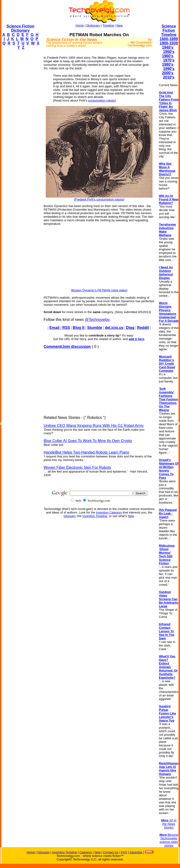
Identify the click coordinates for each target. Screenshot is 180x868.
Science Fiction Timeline (169, 30)
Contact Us (111, 852)
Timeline (108, 25)
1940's (168, 47)
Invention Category (109, 512)
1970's (169, 60)
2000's (168, 73)
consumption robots (101, 100)
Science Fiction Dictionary (20, 28)
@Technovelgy (97, 320)
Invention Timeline (95, 516)
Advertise (136, 852)
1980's (168, 64)
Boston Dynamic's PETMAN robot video (99, 290)
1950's (169, 52)
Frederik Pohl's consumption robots (99, 199)
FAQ (124, 852)
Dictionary (93, 25)
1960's (168, 56)
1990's (169, 69)
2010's (169, 77)
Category (86, 852)
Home (80, 25)
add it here (137, 339)
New (120, 25)
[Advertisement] (20, 124)
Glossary (69, 516)
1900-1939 (169, 43)
